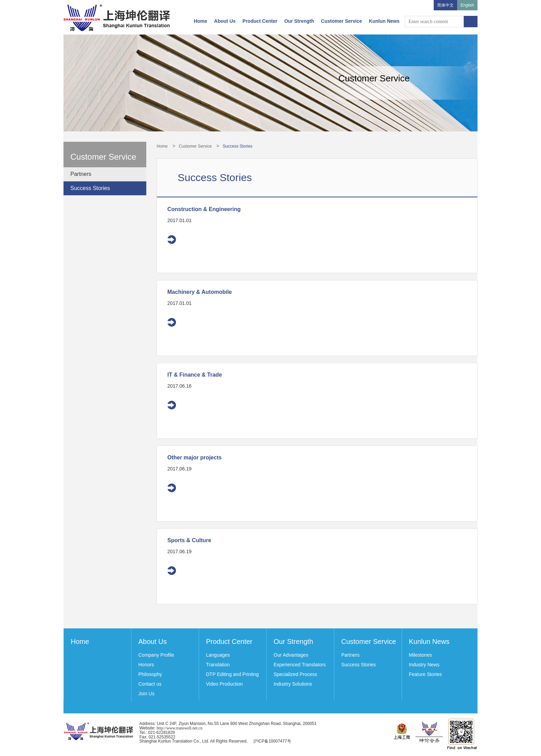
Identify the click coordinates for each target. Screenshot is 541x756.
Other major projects (194, 457)
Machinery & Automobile (200, 292)
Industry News (424, 665)
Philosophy (150, 674)
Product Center (260, 21)
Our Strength (299, 21)
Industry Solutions (293, 684)
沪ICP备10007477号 (272, 741)
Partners (81, 174)
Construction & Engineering (204, 209)
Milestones (420, 655)
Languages (218, 655)
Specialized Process (295, 674)
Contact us (150, 684)
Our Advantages (291, 655)
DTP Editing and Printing (232, 674)
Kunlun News (384, 21)
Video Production (224, 684)
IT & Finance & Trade (195, 375)
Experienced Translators (300, 665)
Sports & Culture (189, 540)
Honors (146, 665)
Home (201, 21)
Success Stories (90, 188)
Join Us (146, 694)
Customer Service (341, 21)
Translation (218, 665)
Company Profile (156, 655)
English (467, 5)
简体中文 (445, 5)
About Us (225, 21)
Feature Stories (425, 674)
